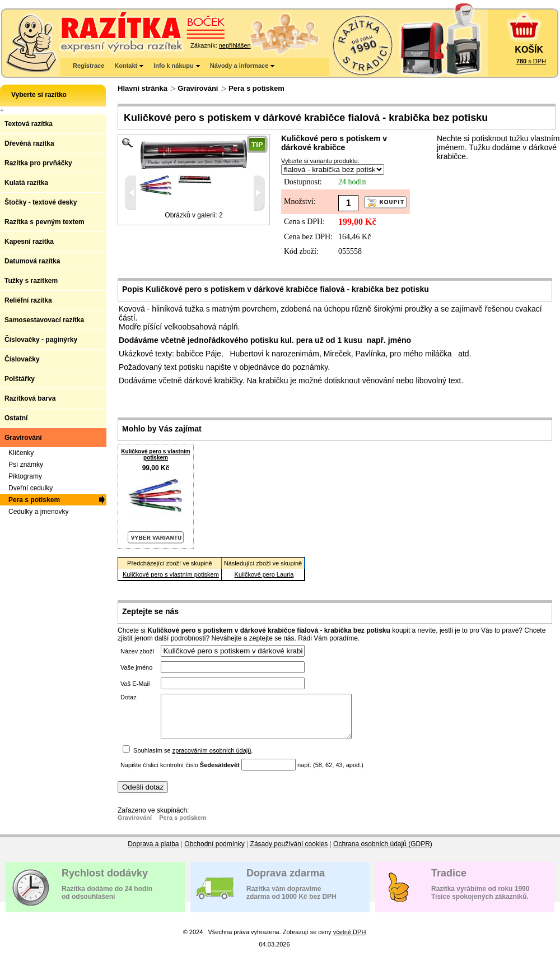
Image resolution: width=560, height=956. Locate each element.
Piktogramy (25, 476)
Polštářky (20, 379)
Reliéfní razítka (28, 300)
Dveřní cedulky (31, 488)
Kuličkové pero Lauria (264, 574)
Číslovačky (22, 359)
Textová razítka (29, 124)
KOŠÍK (529, 50)
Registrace (88, 66)
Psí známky (26, 465)
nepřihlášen (235, 45)
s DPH (531, 61)
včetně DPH (350, 940)
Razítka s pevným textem (45, 222)
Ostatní (16, 418)
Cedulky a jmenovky (38, 512)
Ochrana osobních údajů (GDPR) (383, 852)
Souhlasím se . (193, 759)
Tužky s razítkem (31, 281)
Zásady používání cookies (289, 852)
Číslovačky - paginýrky (41, 340)
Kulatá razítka (26, 183)
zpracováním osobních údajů (212, 759)
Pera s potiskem (256, 88)
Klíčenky (21, 453)
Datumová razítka (32, 261)
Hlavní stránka (143, 88)
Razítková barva (30, 398)
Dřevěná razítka (29, 143)
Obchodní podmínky (214, 852)
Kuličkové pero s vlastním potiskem (155, 454)
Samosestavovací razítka (44, 320)
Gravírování (198, 88)
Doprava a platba (153, 852)
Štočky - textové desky (41, 202)
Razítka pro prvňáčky (38, 163)
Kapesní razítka (29, 242)
